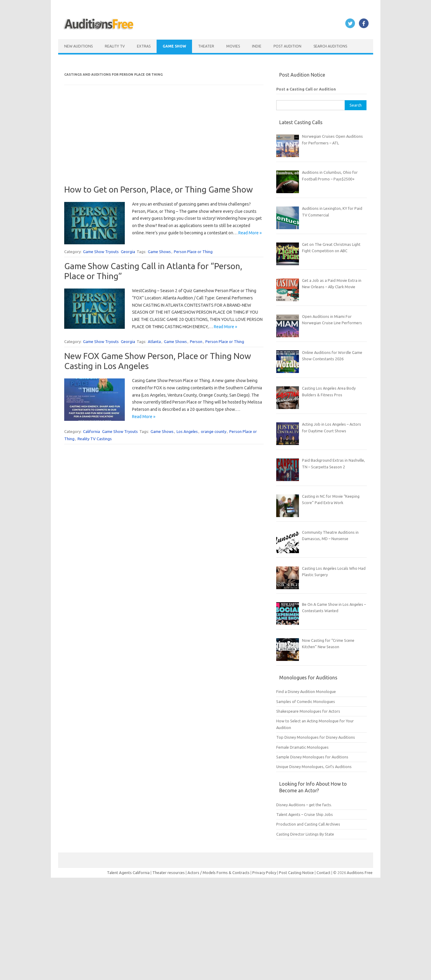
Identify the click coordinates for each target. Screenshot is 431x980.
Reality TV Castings (95, 439)
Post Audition (287, 46)
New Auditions (78, 46)
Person (196, 342)
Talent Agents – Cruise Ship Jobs (305, 814)
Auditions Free (360, 873)
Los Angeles (187, 431)
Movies (233, 46)
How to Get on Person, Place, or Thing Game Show (159, 189)
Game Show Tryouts (101, 252)
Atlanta (154, 342)
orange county (214, 431)
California (91, 431)
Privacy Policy (265, 873)
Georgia (128, 252)
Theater (206, 46)
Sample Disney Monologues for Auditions (312, 757)
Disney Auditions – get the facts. (304, 805)
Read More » (250, 233)
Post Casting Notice (296, 873)
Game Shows (159, 252)
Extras (144, 46)
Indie (257, 46)
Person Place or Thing (193, 252)
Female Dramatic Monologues (302, 747)
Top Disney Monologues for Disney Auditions (316, 737)
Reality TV (115, 46)
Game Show (174, 46)
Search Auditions (330, 46)
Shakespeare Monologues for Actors (308, 711)
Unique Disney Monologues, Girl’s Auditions (314, 767)
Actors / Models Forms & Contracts (219, 873)
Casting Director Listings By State (305, 834)
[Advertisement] (164, 142)
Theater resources (169, 873)
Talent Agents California (128, 873)
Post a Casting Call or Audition (306, 89)
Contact (324, 873)
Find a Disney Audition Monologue (306, 691)
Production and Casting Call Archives (308, 824)
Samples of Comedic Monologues (306, 701)
